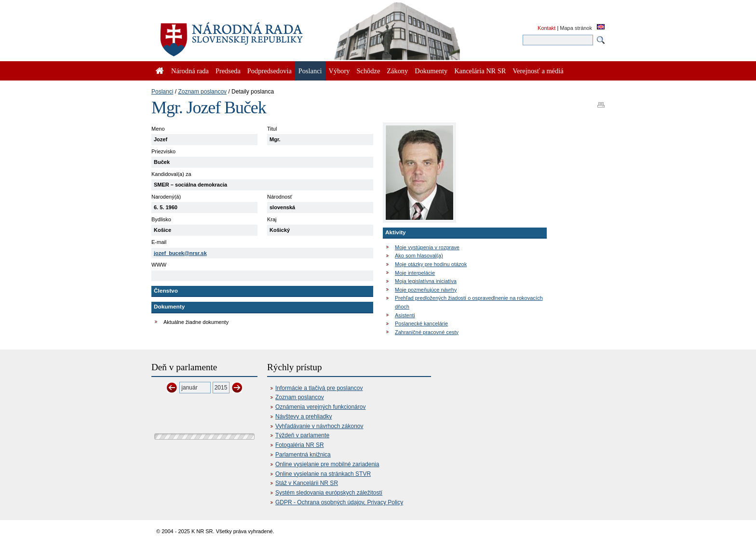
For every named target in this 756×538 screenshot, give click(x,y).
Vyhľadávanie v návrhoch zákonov (319, 426)
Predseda (228, 71)
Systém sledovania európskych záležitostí (329, 493)
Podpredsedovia (270, 71)
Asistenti (405, 315)
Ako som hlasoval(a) (419, 256)
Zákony (397, 71)
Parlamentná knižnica (303, 455)
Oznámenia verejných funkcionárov (320, 407)
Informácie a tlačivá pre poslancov (319, 388)
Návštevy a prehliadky (304, 417)
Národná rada (190, 71)
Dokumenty (431, 71)
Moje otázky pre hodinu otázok (431, 264)
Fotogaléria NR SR (300, 445)
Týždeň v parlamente (302, 435)
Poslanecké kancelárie (421, 323)
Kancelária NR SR (480, 71)
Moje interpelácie (415, 273)
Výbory (339, 71)
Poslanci (162, 92)
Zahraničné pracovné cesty (427, 332)
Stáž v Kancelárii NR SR (307, 483)
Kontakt (547, 28)
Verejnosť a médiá (538, 71)
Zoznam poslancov (202, 92)
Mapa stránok (576, 28)
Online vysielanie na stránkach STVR (323, 474)
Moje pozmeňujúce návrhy (426, 290)
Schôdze (369, 71)
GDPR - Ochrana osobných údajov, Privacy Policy (339, 502)
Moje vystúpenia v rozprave (427, 247)
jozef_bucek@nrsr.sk (180, 253)
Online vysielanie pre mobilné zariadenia (327, 464)
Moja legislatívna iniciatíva (426, 281)
